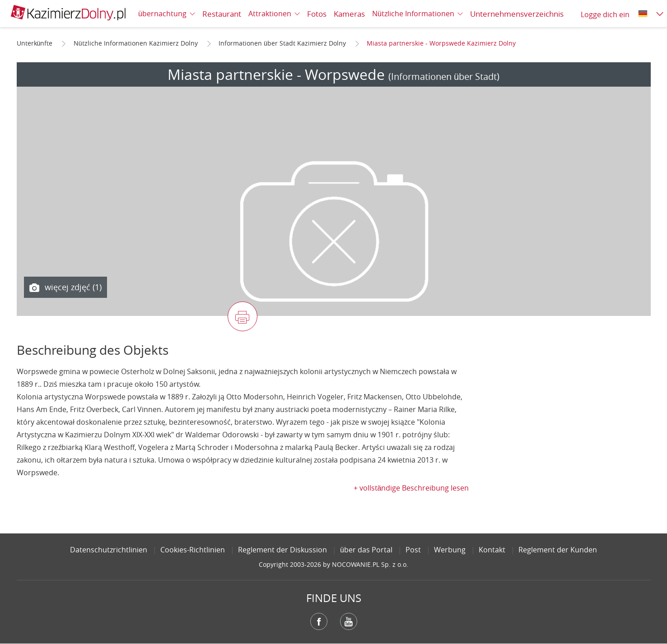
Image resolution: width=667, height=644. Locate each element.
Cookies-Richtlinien (193, 550)
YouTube (349, 621)
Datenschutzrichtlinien (109, 550)
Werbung (450, 550)
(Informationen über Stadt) (444, 76)
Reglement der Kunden (558, 550)
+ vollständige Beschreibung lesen (411, 488)
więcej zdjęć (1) (65, 287)
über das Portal (366, 550)
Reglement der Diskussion (282, 550)
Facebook (319, 621)
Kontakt (492, 550)
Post (413, 550)
